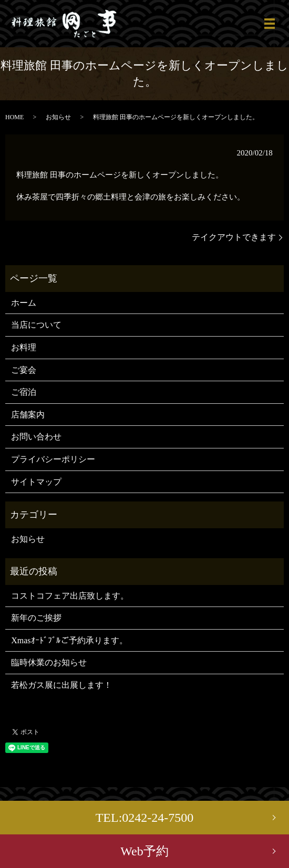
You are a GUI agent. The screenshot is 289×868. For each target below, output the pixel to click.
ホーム (24, 303)
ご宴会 (24, 370)
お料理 (24, 347)
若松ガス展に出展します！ (61, 685)
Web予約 (144, 851)
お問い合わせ (36, 437)
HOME (14, 117)
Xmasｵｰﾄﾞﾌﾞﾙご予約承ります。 (69, 640)
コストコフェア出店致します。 (70, 596)
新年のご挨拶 (36, 618)
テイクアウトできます (234, 237)
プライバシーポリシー (53, 459)
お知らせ (58, 117)
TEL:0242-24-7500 (145, 818)
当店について (36, 325)
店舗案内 (28, 415)
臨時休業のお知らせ (49, 662)
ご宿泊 (24, 392)
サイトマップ (36, 482)
